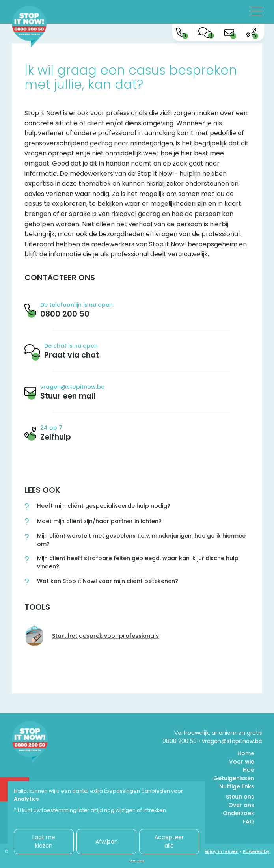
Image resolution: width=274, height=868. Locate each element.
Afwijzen (107, 842)
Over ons (241, 805)
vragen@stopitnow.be (72, 387)
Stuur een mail (68, 396)
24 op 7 (51, 428)
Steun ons (240, 797)
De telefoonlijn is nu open (76, 305)
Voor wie (242, 762)
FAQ (249, 821)
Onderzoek (239, 813)
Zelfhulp (56, 437)
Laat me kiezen (44, 841)
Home (246, 753)
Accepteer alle (169, 841)
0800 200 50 (65, 314)
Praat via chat (72, 355)
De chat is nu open (71, 346)
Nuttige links (237, 786)
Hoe (249, 770)
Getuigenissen (234, 778)
